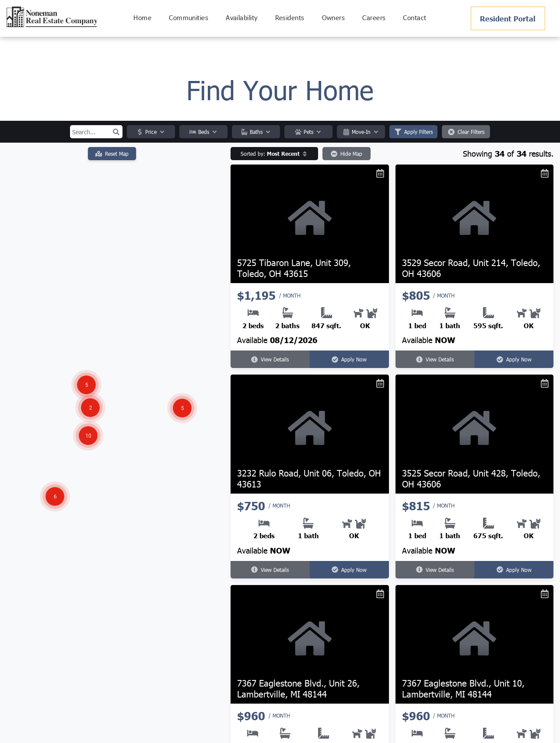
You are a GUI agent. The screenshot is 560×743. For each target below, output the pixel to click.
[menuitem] (142, 18)
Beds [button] (204, 132)
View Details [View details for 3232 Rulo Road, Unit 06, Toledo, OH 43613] (270, 570)
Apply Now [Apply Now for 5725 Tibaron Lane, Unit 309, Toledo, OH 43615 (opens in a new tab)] (349, 359)
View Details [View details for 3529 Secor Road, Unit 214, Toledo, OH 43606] (435, 359)
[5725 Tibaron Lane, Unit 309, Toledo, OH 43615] (310, 224)
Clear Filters (466, 132)
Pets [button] (308, 132)
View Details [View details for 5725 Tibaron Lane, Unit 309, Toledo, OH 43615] (270, 359)
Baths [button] (256, 132)
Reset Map (112, 154)
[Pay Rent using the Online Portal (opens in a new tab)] (508, 18)
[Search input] (96, 132)
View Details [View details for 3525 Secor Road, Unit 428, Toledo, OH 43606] (435, 570)
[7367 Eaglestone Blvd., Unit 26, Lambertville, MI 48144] (310, 644)
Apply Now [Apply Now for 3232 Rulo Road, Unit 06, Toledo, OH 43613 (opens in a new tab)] (349, 570)
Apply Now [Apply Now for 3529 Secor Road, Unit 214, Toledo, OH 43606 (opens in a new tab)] (514, 359)
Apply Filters (414, 132)
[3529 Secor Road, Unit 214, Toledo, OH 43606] (475, 224)
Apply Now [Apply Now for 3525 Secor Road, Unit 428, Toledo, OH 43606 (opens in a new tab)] (514, 570)
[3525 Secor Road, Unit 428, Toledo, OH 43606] (475, 434)
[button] (116, 132)
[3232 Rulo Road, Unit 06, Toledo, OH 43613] (310, 434)
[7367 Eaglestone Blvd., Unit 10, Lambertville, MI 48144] (475, 644)
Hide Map (346, 154)
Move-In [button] (361, 132)
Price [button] (151, 132)
